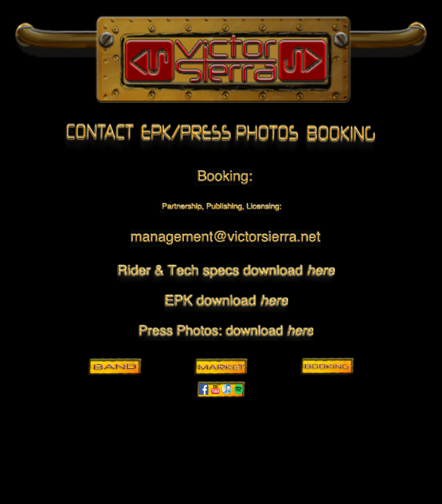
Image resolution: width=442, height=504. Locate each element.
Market (221, 366)
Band (115, 366)
